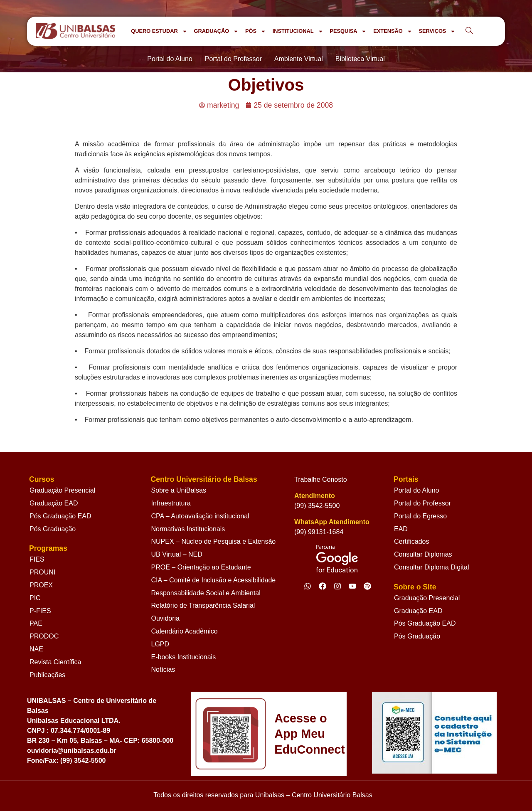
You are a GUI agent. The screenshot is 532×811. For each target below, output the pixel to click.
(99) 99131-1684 (319, 532)
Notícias (163, 669)
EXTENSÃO (393, 31)
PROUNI (42, 572)
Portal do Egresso (420, 516)
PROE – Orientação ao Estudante (201, 567)
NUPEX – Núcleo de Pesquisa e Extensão (214, 541)
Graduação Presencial (62, 490)
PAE (36, 623)
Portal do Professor (422, 503)
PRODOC (44, 636)
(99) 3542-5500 (317, 506)
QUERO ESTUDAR (159, 31)
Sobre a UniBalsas (179, 490)
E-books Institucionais (184, 657)
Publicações (47, 675)
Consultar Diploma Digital (432, 567)
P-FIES (40, 611)
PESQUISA (348, 31)
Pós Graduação (53, 529)
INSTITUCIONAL (298, 31)
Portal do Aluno (417, 490)
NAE (36, 649)
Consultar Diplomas (423, 554)
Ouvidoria (165, 618)
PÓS (256, 31)
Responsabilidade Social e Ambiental (206, 593)
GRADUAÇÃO (216, 31)
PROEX (41, 585)
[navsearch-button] (469, 31)
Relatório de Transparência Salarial (203, 605)
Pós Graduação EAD (60, 516)
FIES (37, 559)
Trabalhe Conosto (321, 479)
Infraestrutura (171, 503)
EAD (401, 529)
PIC (35, 598)
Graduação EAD (54, 503)
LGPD (160, 644)
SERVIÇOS (437, 31)
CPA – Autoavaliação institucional (200, 516)
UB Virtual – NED (177, 554)
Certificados (411, 541)
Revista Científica (55, 662)
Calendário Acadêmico (185, 631)
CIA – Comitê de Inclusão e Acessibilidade (214, 580)
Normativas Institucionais (188, 529)
